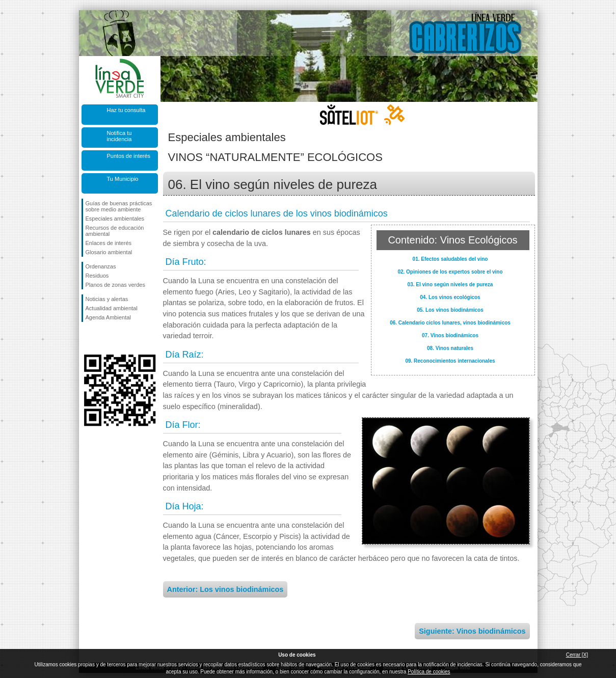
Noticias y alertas (107, 299)
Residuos (97, 276)
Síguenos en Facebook (88, 338)
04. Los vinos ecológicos (450, 297)
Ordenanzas (101, 266)
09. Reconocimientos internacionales (450, 361)
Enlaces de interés (109, 243)
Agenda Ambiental (108, 317)
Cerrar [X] (577, 655)
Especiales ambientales (115, 219)
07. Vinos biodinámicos (450, 335)
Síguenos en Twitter (104, 338)
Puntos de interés (129, 156)
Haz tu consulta (126, 110)
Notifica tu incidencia (119, 136)
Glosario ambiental (109, 252)
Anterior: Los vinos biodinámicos (225, 589)
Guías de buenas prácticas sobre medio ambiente (119, 206)
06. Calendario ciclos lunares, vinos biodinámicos (450, 323)
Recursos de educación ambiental (115, 231)
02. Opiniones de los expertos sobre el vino (450, 272)
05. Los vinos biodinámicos (450, 310)
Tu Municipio (123, 179)
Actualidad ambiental (112, 308)
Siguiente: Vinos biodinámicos (472, 631)
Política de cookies (429, 672)
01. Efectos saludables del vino (450, 259)
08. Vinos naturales (450, 348)
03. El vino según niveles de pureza (450, 284)
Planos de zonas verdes (115, 285)
